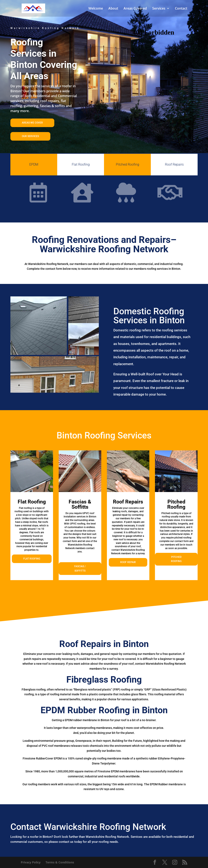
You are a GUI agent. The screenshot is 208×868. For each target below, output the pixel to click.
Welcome (96, 9)
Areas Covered (135, 9)
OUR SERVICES (30, 136)
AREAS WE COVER (32, 123)
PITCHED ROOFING (176, 559)
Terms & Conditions (60, 862)
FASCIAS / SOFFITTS (80, 568)
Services (159, 9)
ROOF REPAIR (128, 562)
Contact (181, 9)
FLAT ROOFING (32, 559)
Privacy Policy (31, 862)
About (113, 9)
